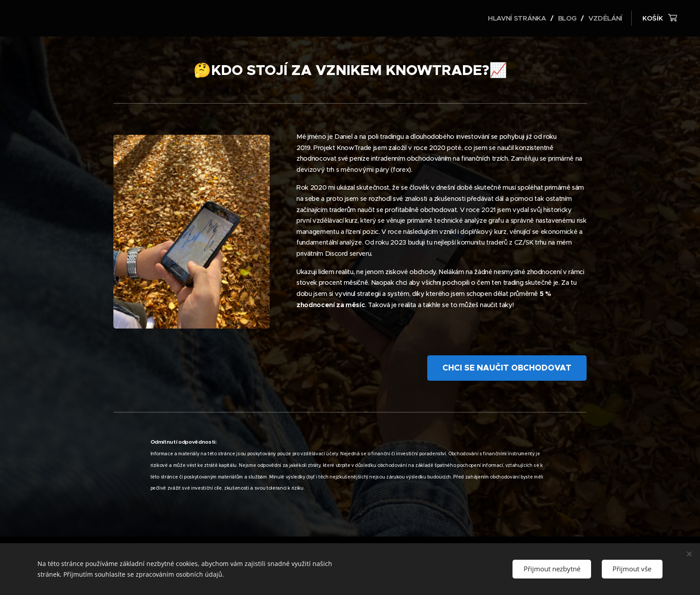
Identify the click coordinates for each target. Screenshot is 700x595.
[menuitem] (517, 18)
